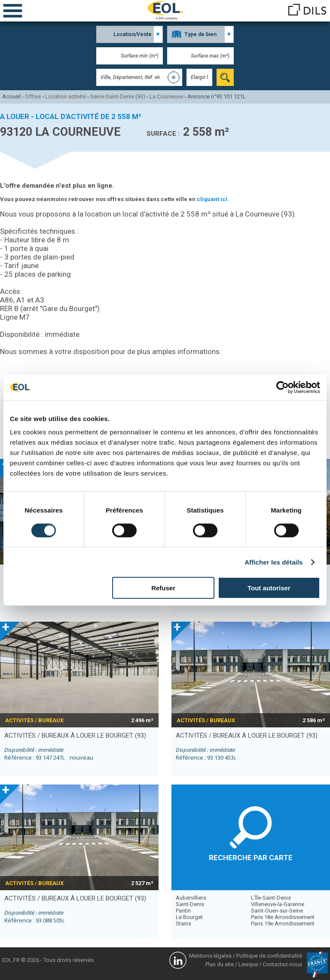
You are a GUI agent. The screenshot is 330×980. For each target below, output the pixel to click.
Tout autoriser (269, 588)
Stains (183, 924)
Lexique (248, 964)
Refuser (163, 588)
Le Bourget (189, 917)
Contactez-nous (282, 964)
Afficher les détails (273, 562)
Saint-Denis (190, 904)
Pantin (183, 911)
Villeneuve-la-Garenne (278, 904)
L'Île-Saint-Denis (271, 898)
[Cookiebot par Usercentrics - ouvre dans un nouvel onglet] (283, 387)
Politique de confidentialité (269, 956)
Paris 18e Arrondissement (283, 917)
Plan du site (220, 964)
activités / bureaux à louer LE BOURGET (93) (75, 736)
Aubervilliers (191, 898)
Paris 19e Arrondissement (283, 924)
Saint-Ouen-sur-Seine (277, 911)
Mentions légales (210, 956)
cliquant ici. (213, 199)
